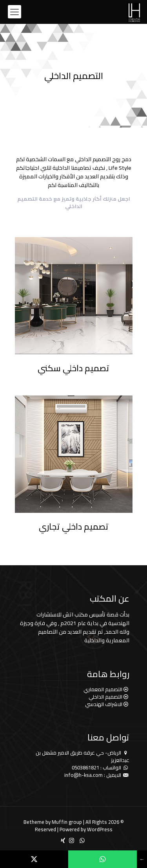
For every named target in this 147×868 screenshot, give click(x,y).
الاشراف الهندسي (104, 704)
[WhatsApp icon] (82, 840)
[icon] (63, 840)
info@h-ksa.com (83, 775)
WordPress (100, 829)
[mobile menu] (15, 12)
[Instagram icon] (72, 840)
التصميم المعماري (103, 689)
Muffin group (67, 822)
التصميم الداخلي (105, 697)
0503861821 (85, 767)
